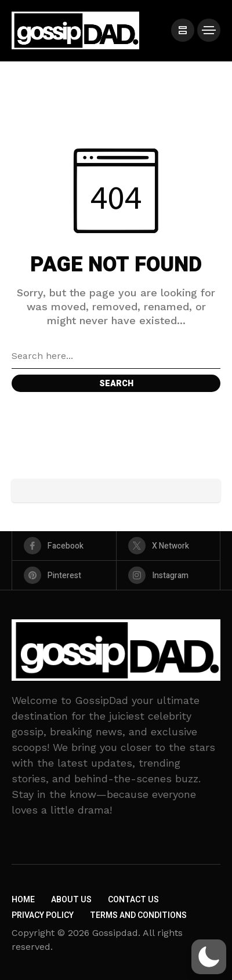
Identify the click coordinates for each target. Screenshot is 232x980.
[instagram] (168, 575)
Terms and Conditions (138, 915)
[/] (183, 30)
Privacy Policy (43, 915)
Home (23, 900)
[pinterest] (64, 575)
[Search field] (116, 356)
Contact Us (133, 900)
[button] (209, 957)
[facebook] (64, 546)
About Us (71, 900)
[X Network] (168, 546)
